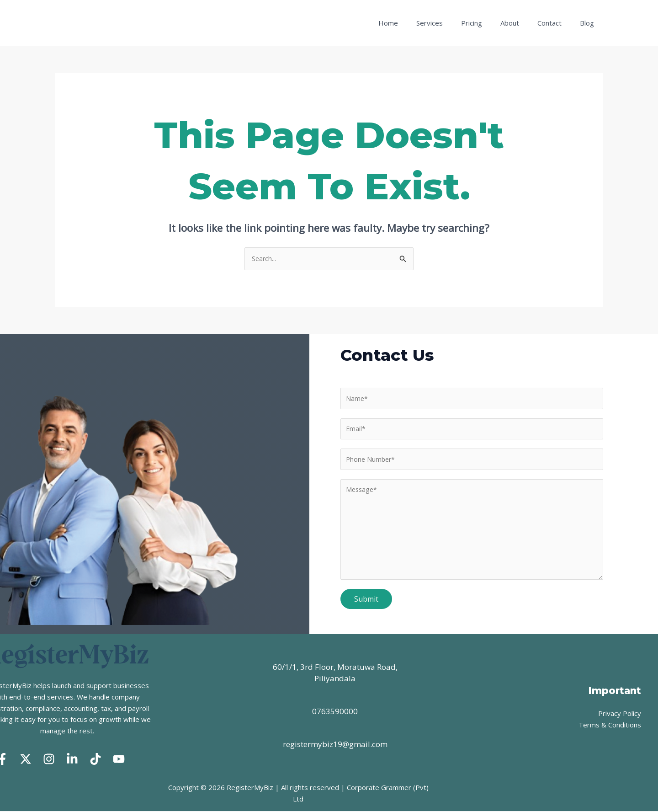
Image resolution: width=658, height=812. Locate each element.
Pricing (488, 23)
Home (413, 23)
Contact (556, 23)
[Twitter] (26, 759)
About (521, 23)
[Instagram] (49, 759)
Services (450, 23)
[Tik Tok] (96, 759)
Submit (366, 603)
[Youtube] (119, 759)
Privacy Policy (620, 714)
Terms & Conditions (610, 725)
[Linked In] (72, 759)
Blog (589, 23)
